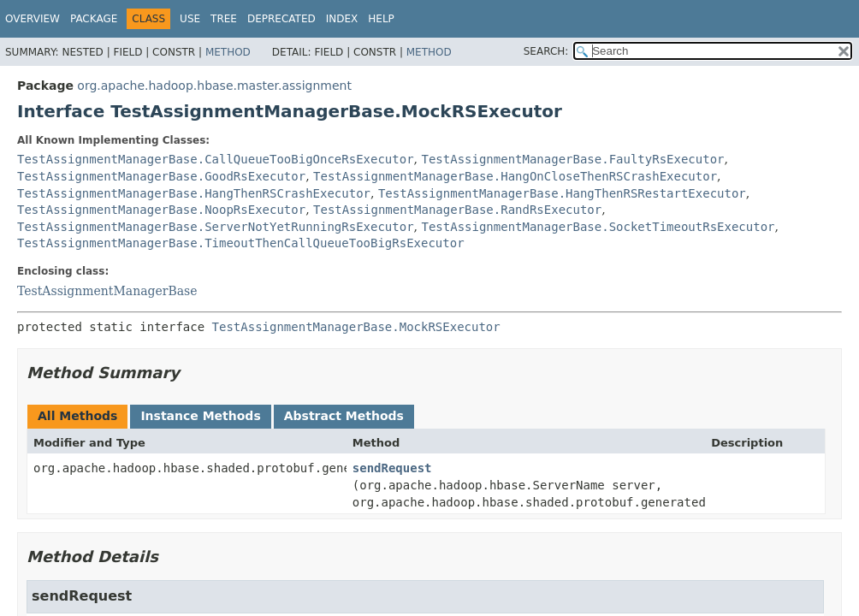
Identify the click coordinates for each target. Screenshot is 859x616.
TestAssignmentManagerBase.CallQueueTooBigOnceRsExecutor (216, 159)
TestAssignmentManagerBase (107, 291)
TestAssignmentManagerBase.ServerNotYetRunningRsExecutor (216, 227)
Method (228, 52)
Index (342, 19)
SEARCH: (546, 51)
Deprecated (281, 19)
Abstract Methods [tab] (344, 416)
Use (190, 19)
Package (94, 19)
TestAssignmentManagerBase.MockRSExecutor (356, 327)
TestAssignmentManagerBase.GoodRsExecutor (161, 176)
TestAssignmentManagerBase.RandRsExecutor (457, 210)
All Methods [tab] (77, 416)
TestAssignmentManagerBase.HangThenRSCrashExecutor (194, 193)
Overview (33, 19)
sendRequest (392, 468)
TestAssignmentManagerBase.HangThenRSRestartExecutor (562, 193)
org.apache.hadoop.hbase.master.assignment (214, 86)
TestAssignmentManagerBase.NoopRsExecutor (161, 210)
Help (381, 19)
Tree (224, 19)
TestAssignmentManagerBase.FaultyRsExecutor (573, 159)
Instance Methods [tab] (200, 416)
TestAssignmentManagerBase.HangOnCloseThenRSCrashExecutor (515, 176)
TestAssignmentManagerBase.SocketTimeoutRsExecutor (598, 227)
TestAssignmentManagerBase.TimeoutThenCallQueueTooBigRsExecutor (241, 243)
